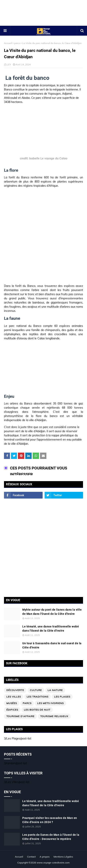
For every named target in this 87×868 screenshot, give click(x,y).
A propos (45, 857)
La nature (55, 690)
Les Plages (62, 697)
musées (12, 703)
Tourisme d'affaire (20, 716)
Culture (36, 690)
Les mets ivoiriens (50, 703)
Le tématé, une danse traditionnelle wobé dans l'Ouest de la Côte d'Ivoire (51, 629)
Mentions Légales (63, 857)
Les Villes (14, 697)
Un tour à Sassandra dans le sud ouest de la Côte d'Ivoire (52, 645)
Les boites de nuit (37, 710)
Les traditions (38, 697)
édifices (12, 710)
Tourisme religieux (54, 716)
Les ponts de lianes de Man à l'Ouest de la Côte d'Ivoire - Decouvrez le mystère (51, 837)
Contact (31, 857)
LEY (9, 64)
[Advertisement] (43, 19)
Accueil (8, 43)
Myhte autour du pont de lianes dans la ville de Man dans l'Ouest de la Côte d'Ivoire (52, 612)
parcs (17, 43)
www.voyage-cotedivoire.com (53, 863)
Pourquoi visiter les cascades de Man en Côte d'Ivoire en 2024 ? (50, 820)
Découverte (15, 690)
